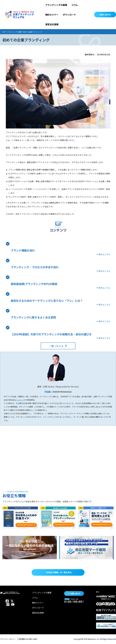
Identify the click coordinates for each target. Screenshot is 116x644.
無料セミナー (38, 603)
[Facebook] (7, 601)
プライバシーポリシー (10, 639)
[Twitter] (12, 601)
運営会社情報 (38, 613)
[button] (105, 15)
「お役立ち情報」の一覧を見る (58, 572)
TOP (4, 32)
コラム (35, 598)
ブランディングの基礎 (14, 32)
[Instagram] (8, 604)
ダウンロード (38, 608)
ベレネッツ (20, 400)
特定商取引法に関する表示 (34, 639)
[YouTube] (13, 604)
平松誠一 (48, 392)
